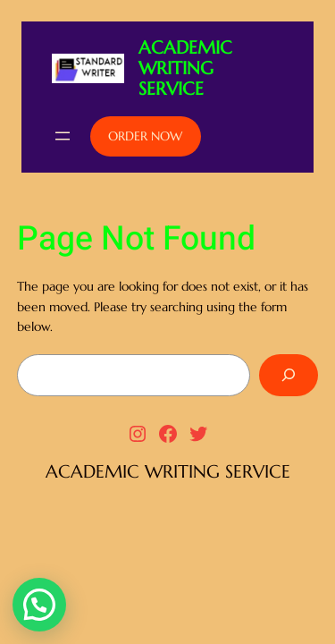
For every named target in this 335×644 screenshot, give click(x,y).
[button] (39, 605)
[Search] (289, 375)
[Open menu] (63, 136)
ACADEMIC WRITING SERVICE (185, 68)
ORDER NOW (145, 136)
